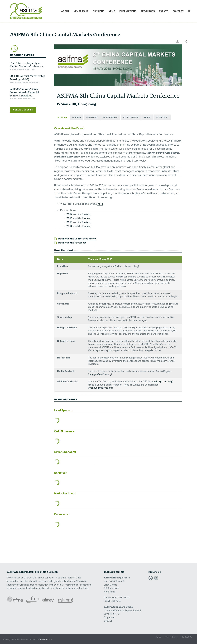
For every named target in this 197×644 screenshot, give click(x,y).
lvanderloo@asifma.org (161, 382)
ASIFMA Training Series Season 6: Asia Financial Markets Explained (24, 92)
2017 (69, 214)
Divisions (99, 11)
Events (164, 11)
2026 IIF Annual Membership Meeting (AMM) (28, 77)
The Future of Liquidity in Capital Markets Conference (26, 64)
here (100, 204)
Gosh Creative (46, 639)
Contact (178, 11)
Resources (148, 11)
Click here (116, 601)
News (112, 11)
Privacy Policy (171, 639)
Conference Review (85, 239)
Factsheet (80, 243)
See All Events (23, 110)
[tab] (62, 117)
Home (158, 639)
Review (86, 214)
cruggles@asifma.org (100, 374)
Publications (128, 11)
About (65, 11)
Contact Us (187, 639)
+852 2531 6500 (121, 598)
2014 (69, 226)
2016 (69, 218)
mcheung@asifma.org (100, 388)
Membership (81, 11)
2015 (69, 222)
